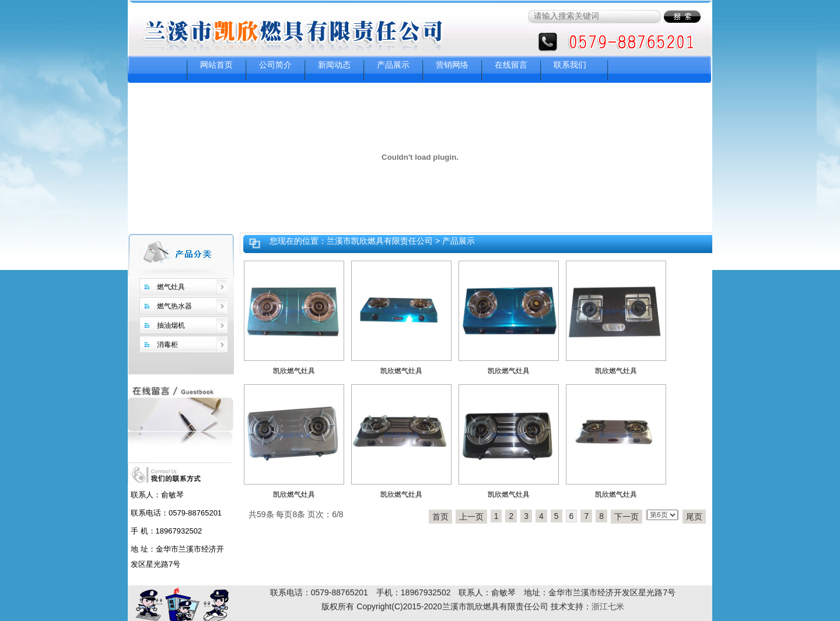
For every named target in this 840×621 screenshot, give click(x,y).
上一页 (471, 517)
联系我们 (570, 65)
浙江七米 (608, 606)
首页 (440, 517)
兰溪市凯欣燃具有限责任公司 (380, 241)
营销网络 (452, 65)
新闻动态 (334, 65)
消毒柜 (167, 345)
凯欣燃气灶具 (294, 371)
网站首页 (216, 65)
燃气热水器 (174, 306)
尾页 (694, 517)
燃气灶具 (171, 287)
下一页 (626, 517)
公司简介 (275, 65)
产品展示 (393, 65)
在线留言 (511, 65)
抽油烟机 (171, 325)
